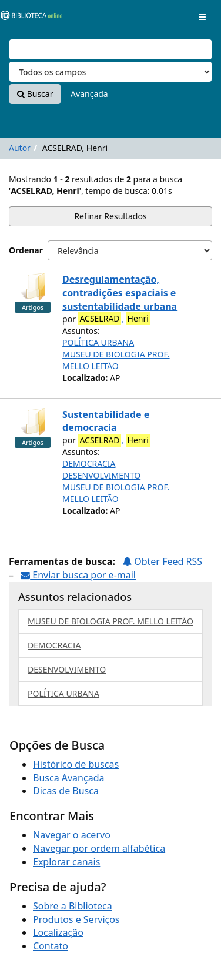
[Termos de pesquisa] (110, 49)
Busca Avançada (68, 778)
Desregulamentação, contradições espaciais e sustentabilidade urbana (120, 293)
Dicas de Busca (66, 791)
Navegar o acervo (72, 835)
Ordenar (26, 250)
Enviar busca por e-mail (78, 575)
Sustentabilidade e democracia (106, 421)
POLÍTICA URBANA (98, 342)
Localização (58, 932)
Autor (20, 148)
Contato (51, 946)
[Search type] (110, 72)
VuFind (29, 18)
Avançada (89, 94)
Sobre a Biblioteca (73, 906)
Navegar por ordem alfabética (99, 848)
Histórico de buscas (76, 764)
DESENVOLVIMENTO (101, 475)
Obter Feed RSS (162, 561)
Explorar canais (66, 862)
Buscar (35, 94)
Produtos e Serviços (76, 919)
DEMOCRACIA (89, 464)
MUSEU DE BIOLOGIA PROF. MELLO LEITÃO (116, 360)
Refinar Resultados (110, 216)
